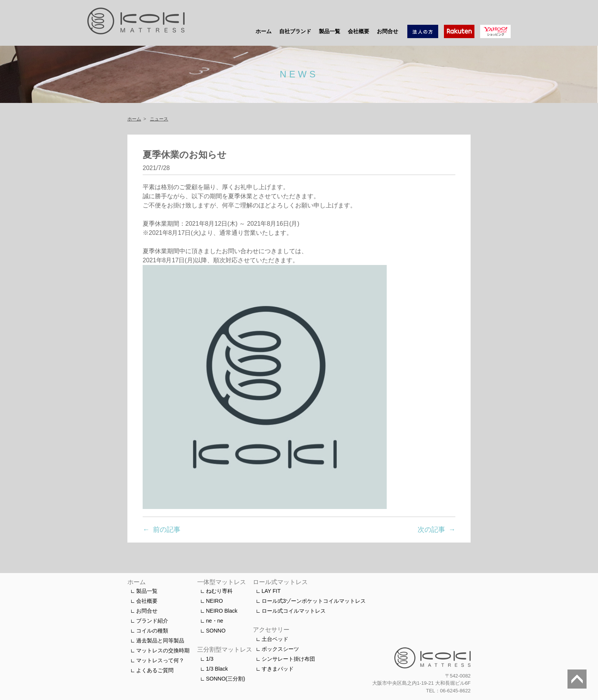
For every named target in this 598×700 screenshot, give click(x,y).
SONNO (216, 631)
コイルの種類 (152, 631)
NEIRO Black (222, 611)
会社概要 (358, 31)
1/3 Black (217, 669)
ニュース (159, 119)
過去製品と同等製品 (160, 641)
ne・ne (215, 621)
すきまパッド (278, 669)
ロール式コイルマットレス (294, 611)
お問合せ (387, 31)
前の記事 (167, 530)
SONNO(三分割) (226, 679)
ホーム (264, 31)
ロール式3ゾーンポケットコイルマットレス (314, 601)
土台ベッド (275, 639)
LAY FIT (271, 591)
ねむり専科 (219, 591)
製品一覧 (330, 31)
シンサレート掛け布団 (288, 659)
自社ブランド (295, 31)
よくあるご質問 (155, 670)
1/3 (210, 659)
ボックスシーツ (280, 649)
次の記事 (431, 530)
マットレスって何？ (160, 660)
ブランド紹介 (152, 621)
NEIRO (214, 601)
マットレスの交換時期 (163, 650)
